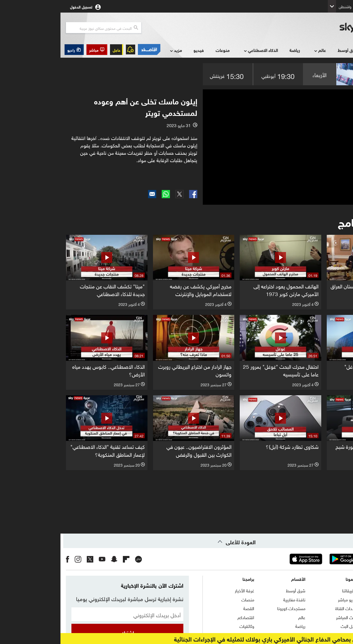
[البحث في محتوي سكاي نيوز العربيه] (43, 28)
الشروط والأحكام (333, 617)
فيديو (138, 50)
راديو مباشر (287, 599)
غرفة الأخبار (184, 590)
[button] (36, 50)
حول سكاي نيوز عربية (330, 599)
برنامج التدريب (335, 608)
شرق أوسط (288, 50)
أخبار (318, 50)
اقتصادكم (185, 617)
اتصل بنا (340, 590)
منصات (187, 599)
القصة (188, 608)
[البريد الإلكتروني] (67, 614)
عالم (259, 50)
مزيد (115, 50)
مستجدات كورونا (231, 608)
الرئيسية (343, 50)
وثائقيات (186, 626)
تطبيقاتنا (289, 590)
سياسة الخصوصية (332, 626)
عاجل (56, 50)
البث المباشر (286, 617)
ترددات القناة (286, 608)
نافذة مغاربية (234, 599)
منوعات (162, 50)
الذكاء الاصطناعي (200, 50)
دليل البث (288, 626)
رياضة (234, 50)
